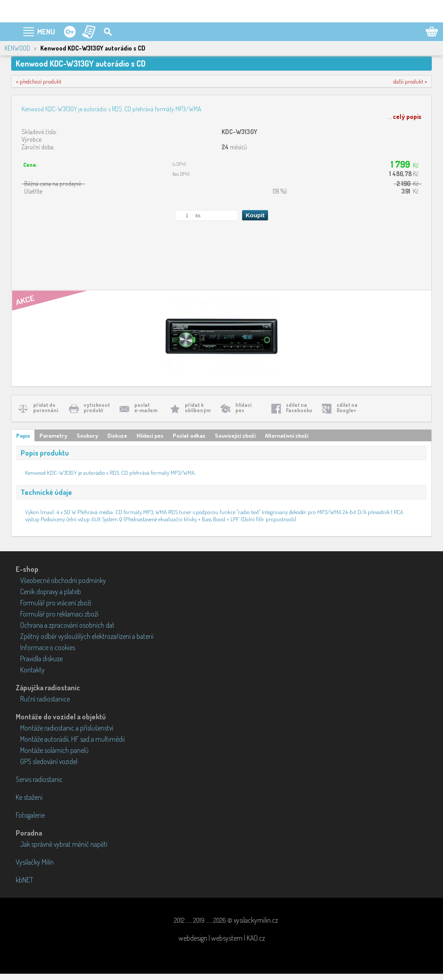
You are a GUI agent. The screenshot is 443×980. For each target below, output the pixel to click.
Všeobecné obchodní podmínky (63, 580)
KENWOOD (17, 48)
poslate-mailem (146, 408)
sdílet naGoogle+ (347, 408)
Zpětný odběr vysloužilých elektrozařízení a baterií (87, 636)
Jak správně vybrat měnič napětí (64, 844)
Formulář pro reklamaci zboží (59, 614)
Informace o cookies (48, 647)
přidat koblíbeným (198, 408)
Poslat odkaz (189, 435)
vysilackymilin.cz (256, 920)
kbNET (24, 880)
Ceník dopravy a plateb (51, 591)
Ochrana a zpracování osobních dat (67, 625)
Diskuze (117, 435)
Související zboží (235, 435)
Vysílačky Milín (35, 862)
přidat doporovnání (46, 408)
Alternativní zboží (287, 435)
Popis (23, 435)
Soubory (87, 435)
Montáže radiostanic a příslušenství (67, 728)
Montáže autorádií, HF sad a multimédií (72, 739)
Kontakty (32, 670)
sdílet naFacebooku (299, 408)
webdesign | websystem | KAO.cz (222, 938)
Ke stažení (29, 797)
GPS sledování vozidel (49, 761)
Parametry (53, 435)
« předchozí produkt (39, 81)
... (405, 116)
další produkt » (410, 81)
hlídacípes (243, 408)
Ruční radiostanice (45, 699)
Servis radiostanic (39, 779)
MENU (46, 32)
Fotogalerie (30, 815)
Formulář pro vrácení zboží (56, 603)
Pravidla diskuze (41, 659)
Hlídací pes (150, 435)
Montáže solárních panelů (54, 750)
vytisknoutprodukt (97, 408)
